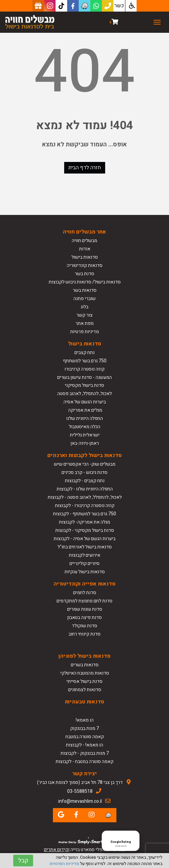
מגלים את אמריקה (85, 410)
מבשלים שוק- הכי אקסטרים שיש (85, 464)
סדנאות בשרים (85, 665)
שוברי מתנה (84, 299)
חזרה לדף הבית (85, 168)
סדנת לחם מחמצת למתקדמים (84, 601)
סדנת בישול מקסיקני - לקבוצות (85, 530)
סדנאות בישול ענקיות (85, 572)
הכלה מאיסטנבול (84, 427)
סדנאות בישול (85, 257)
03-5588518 (80, 791)
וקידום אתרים (57, 850)
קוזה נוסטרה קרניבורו (84, 369)
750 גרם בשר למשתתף (85, 361)
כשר (119, 6)
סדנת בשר (84, 274)
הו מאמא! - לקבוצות (84, 745)
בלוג (84, 307)
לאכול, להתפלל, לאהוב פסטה (84, 394)
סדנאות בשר (85, 290)
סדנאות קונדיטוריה (85, 265)
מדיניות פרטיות (84, 332)
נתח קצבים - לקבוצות (85, 481)
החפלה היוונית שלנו (84, 418)
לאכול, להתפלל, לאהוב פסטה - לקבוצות (85, 497)
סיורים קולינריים (84, 563)
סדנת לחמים (85, 593)
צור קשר (84, 315)
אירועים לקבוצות (84, 555)
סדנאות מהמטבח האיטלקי (85, 673)
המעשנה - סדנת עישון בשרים (84, 377)
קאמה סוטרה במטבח (85, 737)
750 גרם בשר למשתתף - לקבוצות (84, 514)
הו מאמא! (85, 720)
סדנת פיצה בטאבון (84, 617)
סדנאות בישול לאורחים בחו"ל (85, 547)
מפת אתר (84, 323)
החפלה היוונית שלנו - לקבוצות (85, 489)
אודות (85, 249)
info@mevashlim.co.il (80, 801)
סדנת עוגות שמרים (85, 609)
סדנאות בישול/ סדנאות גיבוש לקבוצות (85, 282)
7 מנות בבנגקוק (84, 728)
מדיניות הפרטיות (64, 864)
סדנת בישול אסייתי (84, 681)
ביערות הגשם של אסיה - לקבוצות (84, 539)
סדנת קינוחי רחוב (84, 634)
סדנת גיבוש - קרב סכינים (84, 472)
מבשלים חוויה (84, 241)
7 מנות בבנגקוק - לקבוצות (85, 753)
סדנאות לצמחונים (85, 690)
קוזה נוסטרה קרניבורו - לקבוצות (85, 506)
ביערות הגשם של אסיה (85, 402)
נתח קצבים (84, 353)
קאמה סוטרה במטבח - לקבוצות (84, 762)
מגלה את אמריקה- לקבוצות (84, 522)
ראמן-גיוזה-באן (85, 443)
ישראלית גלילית (85, 435)
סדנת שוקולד (84, 626)
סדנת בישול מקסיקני (84, 385)
